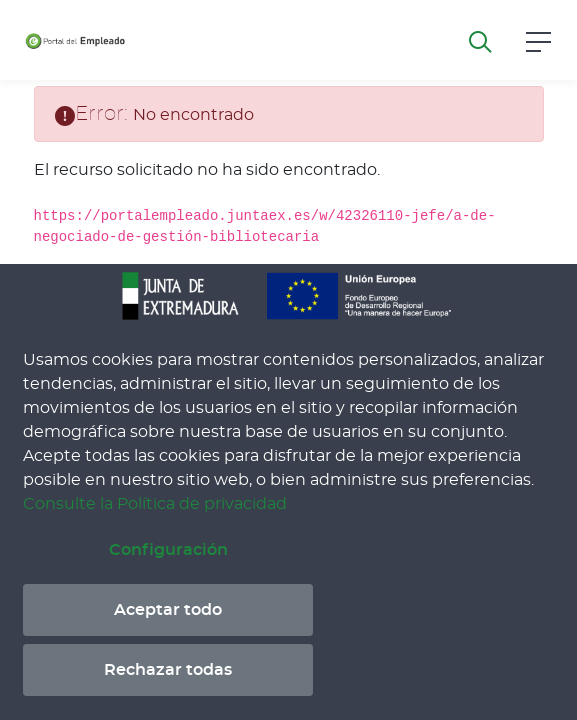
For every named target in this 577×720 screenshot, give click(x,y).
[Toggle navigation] (156, 40)
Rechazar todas (168, 670)
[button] (538, 39)
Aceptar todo (168, 610)
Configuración (168, 550)
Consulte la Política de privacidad (155, 504)
